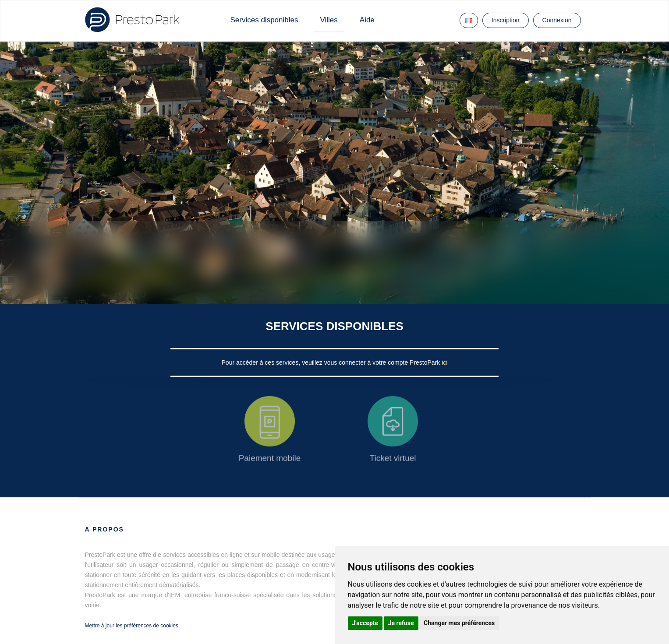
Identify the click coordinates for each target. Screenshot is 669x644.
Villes (329, 20)
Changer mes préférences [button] (459, 623)
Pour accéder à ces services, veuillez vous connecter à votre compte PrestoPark (332, 362)
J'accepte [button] (365, 623)
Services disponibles (264, 20)
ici (444, 362)
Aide (367, 20)
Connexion (557, 20)
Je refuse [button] (401, 623)
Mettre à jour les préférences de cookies (132, 626)
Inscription (506, 20)
